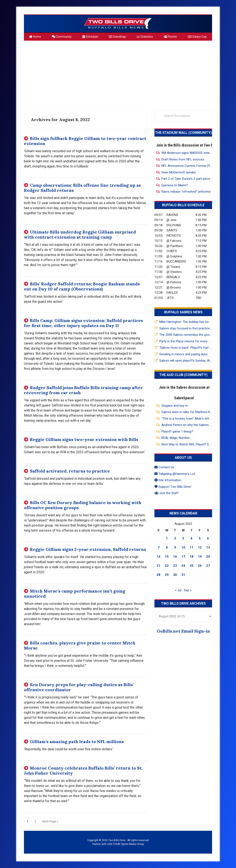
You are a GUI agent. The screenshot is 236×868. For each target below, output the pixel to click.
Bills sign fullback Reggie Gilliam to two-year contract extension (85, 141)
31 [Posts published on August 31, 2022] (183, 575)
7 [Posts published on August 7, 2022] (159, 547)
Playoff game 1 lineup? (177, 431)
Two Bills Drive (118, 23)
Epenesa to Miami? (175, 185)
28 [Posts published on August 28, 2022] (158, 575)
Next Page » (50, 821)
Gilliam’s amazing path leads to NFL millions (77, 742)
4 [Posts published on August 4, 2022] (191, 538)
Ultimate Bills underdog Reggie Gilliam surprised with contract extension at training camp (80, 234)
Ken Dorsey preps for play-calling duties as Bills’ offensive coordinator (79, 687)
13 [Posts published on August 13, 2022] (208, 547)
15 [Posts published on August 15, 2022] (167, 557)
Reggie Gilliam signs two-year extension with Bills (84, 439)
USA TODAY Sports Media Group (125, 844)
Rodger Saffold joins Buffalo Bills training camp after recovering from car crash (83, 390)
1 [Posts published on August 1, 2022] (167, 538)
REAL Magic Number (176, 438)
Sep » (188, 590)
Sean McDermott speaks (179, 172)
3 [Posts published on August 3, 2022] (183, 538)
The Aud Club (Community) (183, 375)
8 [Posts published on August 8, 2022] (167, 547)
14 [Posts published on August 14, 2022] (158, 557)
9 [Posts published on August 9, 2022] (175, 547)
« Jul (178, 590)
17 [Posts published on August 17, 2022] (183, 557)
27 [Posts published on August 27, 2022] (208, 566)
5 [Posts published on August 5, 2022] (200, 538)
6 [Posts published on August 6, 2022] (208, 538)
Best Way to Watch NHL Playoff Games (189, 444)
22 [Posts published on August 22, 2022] (167, 566)
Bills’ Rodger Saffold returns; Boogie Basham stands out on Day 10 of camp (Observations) (82, 286)
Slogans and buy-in (175, 406)
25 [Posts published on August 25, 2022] (192, 566)
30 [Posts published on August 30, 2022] (175, 575)
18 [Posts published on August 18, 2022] (192, 557)
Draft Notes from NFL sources (183, 159)
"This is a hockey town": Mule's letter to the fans (195, 419)
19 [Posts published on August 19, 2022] (200, 557)
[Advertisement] (118, 74)
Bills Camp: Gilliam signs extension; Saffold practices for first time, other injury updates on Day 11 (83, 323)
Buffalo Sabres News (183, 312)
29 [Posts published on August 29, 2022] (167, 575)
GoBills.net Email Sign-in (183, 631)
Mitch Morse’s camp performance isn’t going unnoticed (75, 594)
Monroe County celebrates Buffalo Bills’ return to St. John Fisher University (83, 771)
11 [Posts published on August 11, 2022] (192, 547)
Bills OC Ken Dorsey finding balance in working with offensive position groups (83, 505)
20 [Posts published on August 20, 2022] (208, 557)
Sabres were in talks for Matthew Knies (189, 412)
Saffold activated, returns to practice (70, 471)
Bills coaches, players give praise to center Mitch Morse (80, 645)
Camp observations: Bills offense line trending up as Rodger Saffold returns (82, 188)
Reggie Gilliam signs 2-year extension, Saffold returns (88, 549)
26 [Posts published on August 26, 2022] (200, 566)
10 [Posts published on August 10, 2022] (183, 547)
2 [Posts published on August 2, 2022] (175, 538)
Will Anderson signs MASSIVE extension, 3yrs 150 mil (198, 153)
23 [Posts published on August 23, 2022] (175, 566)
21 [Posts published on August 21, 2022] (158, 566)
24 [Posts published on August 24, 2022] (183, 566)
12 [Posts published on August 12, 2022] (200, 547)
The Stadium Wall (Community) (183, 133)
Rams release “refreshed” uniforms (186, 192)
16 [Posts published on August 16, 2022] (175, 557)
